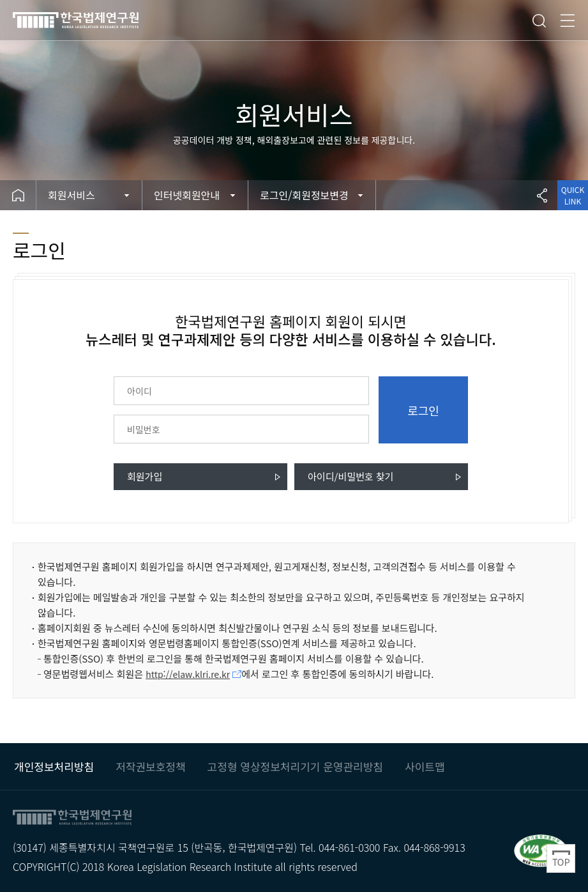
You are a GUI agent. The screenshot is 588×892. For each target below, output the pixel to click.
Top (561, 858)
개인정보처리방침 (54, 766)
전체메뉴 (568, 20)
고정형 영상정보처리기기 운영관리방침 (295, 766)
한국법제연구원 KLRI (96, 20)
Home (18, 195)
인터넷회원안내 (187, 195)
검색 (539, 20)
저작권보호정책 (150, 766)
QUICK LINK (573, 195)
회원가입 (145, 476)
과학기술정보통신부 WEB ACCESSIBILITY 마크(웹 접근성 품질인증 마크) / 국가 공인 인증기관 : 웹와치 (541, 850)
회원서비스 (72, 195)
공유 (542, 195)
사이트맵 (425, 766)
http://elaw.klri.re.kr (188, 674)
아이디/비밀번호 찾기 (351, 476)
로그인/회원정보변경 (304, 195)
